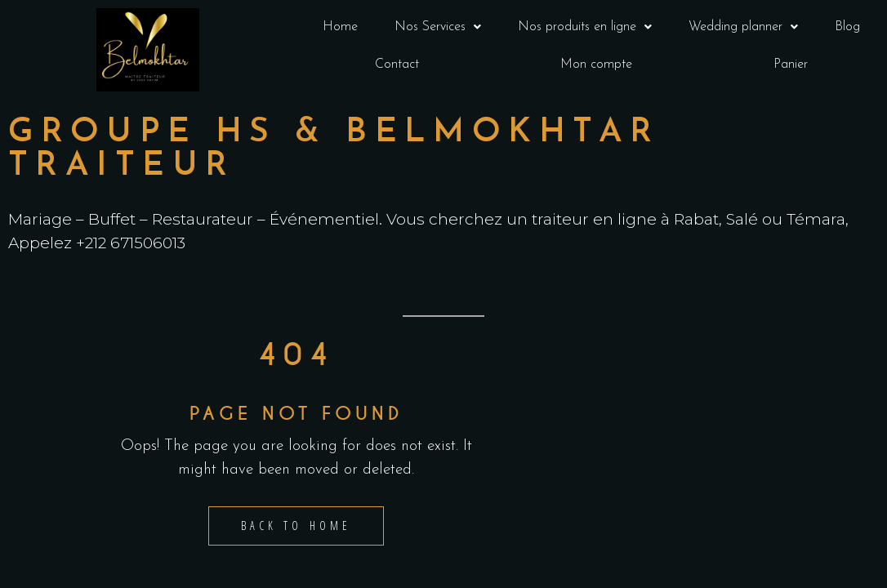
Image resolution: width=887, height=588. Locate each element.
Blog (847, 27)
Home (340, 27)
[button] (437, 27)
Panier (791, 65)
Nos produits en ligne (585, 27)
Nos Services (438, 27)
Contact (397, 65)
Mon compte (596, 65)
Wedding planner (743, 27)
